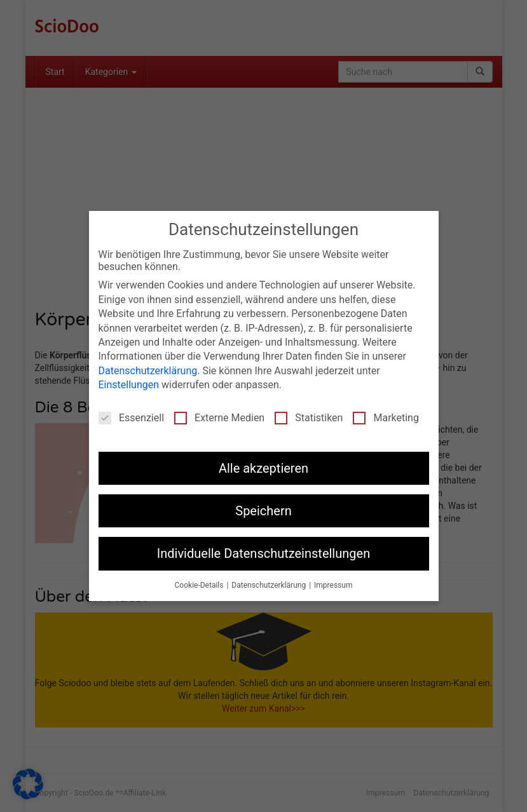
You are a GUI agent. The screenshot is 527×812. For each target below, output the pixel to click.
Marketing (386, 418)
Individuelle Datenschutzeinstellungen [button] (263, 553)
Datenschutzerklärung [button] (270, 585)
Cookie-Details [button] (200, 585)
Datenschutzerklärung (148, 371)
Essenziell (131, 418)
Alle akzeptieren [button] (263, 468)
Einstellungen (129, 385)
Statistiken (309, 418)
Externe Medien (219, 418)
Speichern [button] (263, 511)
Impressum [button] (333, 585)
